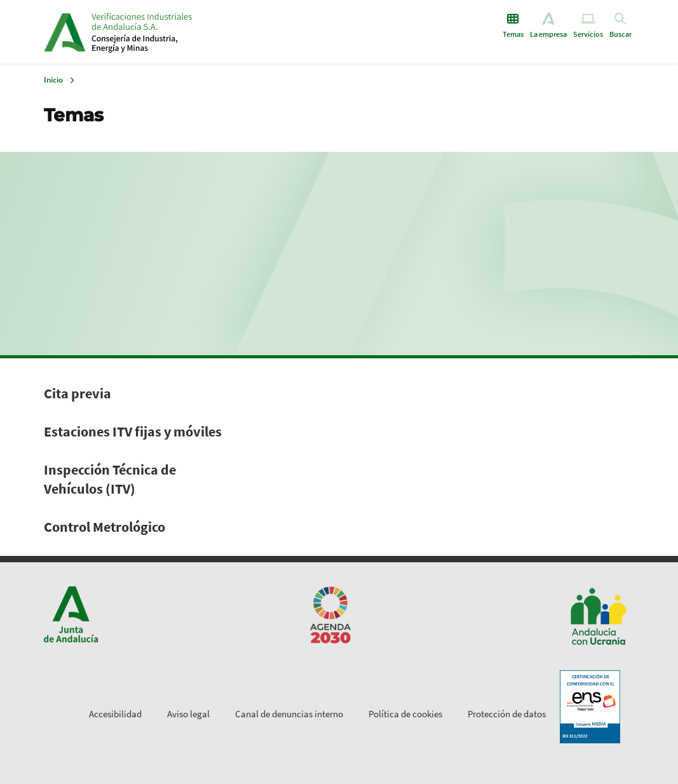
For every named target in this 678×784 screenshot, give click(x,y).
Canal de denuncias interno (289, 714)
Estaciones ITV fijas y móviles (133, 431)
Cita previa (78, 393)
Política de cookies (405, 714)
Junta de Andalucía (64, 32)
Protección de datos (507, 714)
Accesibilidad (115, 714)
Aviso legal (188, 714)
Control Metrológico (105, 527)
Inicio (189, 32)
